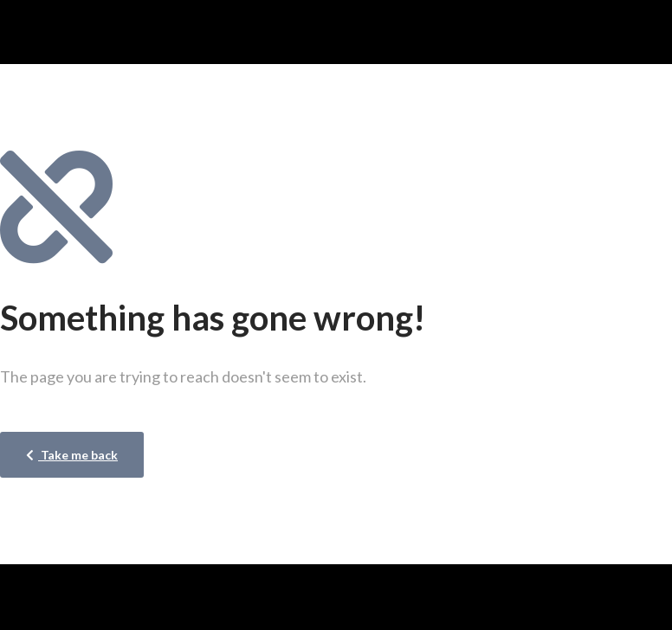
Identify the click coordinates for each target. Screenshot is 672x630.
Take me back (72, 455)
